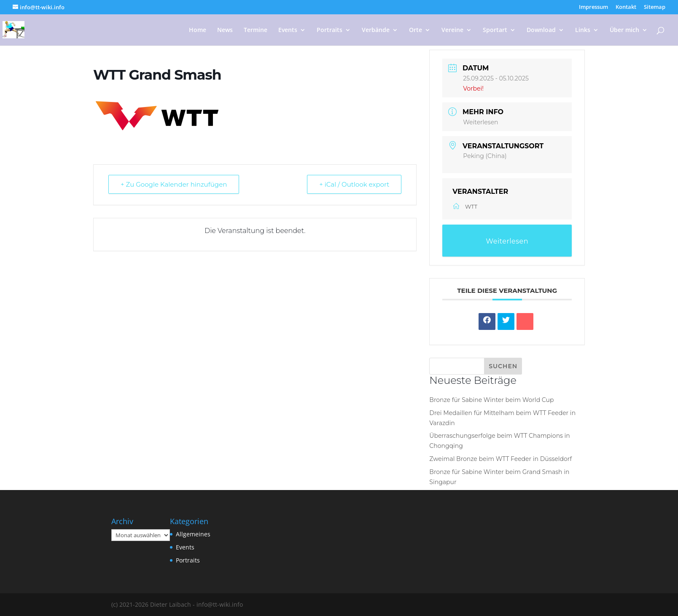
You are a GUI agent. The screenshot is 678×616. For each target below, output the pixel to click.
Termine (256, 30)
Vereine (452, 30)
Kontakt (626, 7)
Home (198, 30)
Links (583, 30)
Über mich (624, 30)
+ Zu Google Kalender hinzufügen (174, 184)
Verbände (376, 30)
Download (541, 30)
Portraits (330, 30)
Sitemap (655, 7)
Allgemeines (193, 534)
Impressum (593, 7)
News (225, 30)
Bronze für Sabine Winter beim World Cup (491, 400)
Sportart (495, 30)
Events (288, 30)
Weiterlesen (480, 122)
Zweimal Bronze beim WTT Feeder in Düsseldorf (500, 459)
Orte (416, 30)
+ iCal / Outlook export (354, 184)
